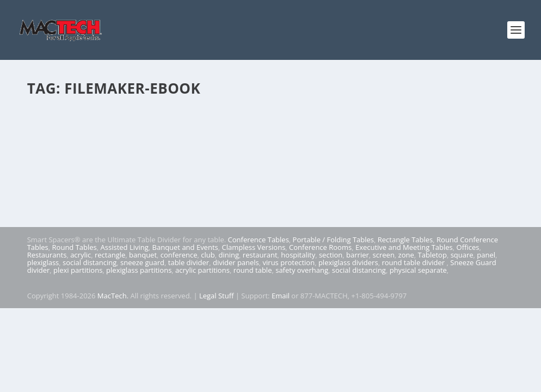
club (208, 255)
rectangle (110, 255)
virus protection (289, 262)
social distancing (90, 262)
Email (281, 296)
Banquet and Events (185, 247)
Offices (468, 247)
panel (486, 255)
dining (229, 255)
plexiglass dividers (348, 262)
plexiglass (43, 262)
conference (179, 255)
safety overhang (302, 270)
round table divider (414, 262)
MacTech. (113, 296)
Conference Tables (259, 240)
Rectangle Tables (405, 240)
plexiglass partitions (139, 270)
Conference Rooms (320, 247)
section (331, 255)
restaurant (260, 255)
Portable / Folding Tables (333, 240)
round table (253, 270)
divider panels (236, 262)
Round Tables (75, 247)
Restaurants (47, 255)
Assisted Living (125, 247)
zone (406, 255)
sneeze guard (142, 262)
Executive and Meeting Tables (404, 247)
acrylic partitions (202, 270)
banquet (143, 255)
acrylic (81, 255)
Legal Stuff (217, 296)
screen (384, 255)
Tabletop (432, 255)
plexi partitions (78, 270)
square (462, 255)
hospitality (298, 255)
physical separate (418, 270)
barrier (358, 255)
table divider (189, 262)
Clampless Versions (253, 247)
